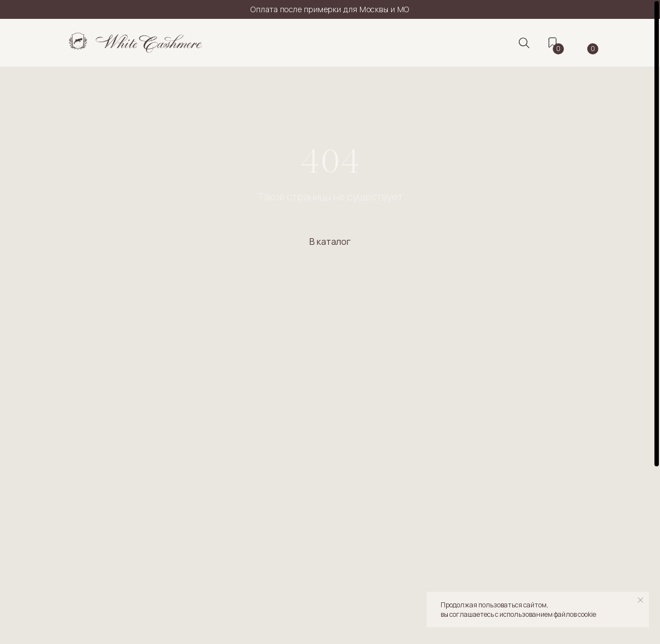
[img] (136, 43)
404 (330, 161)
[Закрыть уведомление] (641, 600)
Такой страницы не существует (330, 197)
